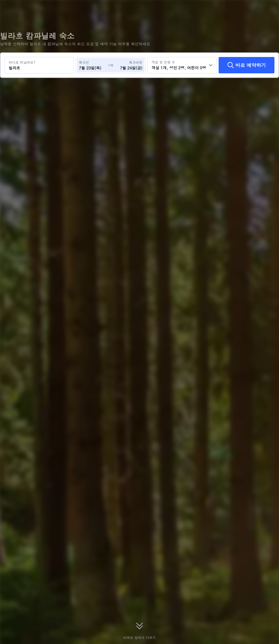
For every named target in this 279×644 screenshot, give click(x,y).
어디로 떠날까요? (22, 62)
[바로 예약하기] (247, 65)
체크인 (84, 62)
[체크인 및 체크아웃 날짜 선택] (93, 65)
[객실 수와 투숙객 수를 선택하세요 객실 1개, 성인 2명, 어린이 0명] (182, 65)
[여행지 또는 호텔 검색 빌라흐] (39, 65)
